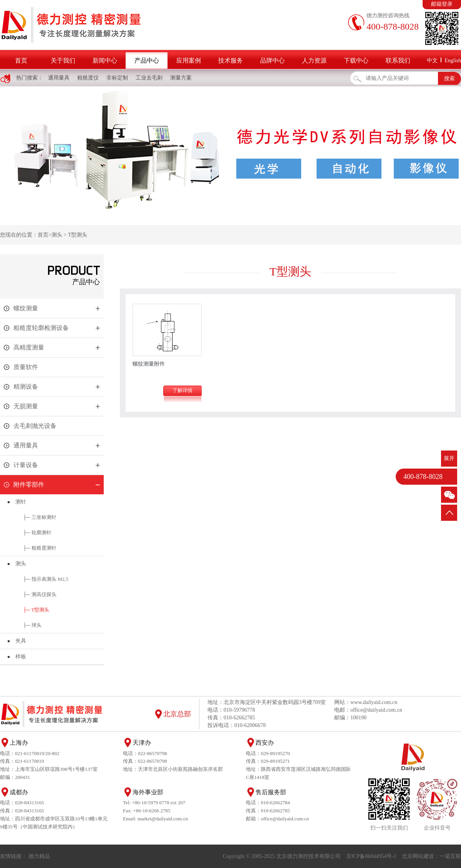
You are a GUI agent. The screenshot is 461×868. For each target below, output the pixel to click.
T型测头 (78, 235)
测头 (57, 235)
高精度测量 (29, 347)
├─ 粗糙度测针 (40, 548)
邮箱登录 (442, 4)
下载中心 (356, 60)
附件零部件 (29, 485)
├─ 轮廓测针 (37, 533)
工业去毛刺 (149, 78)
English (453, 60)
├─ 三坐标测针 (40, 517)
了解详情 (182, 390)
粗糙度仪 (88, 78)
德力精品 (39, 856)
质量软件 (26, 367)
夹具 (21, 641)
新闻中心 (105, 60)
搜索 (449, 79)
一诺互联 (450, 856)
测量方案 (181, 78)
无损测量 (26, 406)
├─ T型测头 (36, 610)
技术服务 (230, 60)
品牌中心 (272, 60)
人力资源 (314, 60)
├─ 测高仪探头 (40, 594)
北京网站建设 (418, 856)
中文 (432, 60)
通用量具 (59, 78)
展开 (449, 458)
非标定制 (117, 78)
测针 (21, 502)
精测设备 (26, 387)
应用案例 (189, 60)
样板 (21, 657)
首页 (21, 60)
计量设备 (26, 465)
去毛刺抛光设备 (35, 426)
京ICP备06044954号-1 (371, 856)
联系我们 (398, 60)
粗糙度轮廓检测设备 (41, 328)
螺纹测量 (26, 308)
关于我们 (63, 60)
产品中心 (147, 60)
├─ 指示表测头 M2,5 (46, 579)
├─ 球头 (32, 625)
